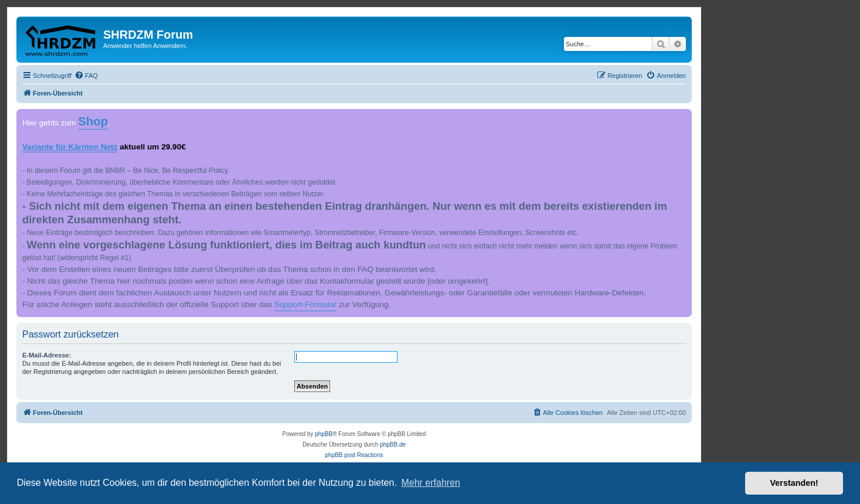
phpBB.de (393, 445)
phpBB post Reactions (354, 455)
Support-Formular (306, 304)
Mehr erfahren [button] (431, 483)
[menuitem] (86, 76)
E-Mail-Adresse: (47, 355)
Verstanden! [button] (794, 483)
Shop (93, 121)
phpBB (324, 434)
